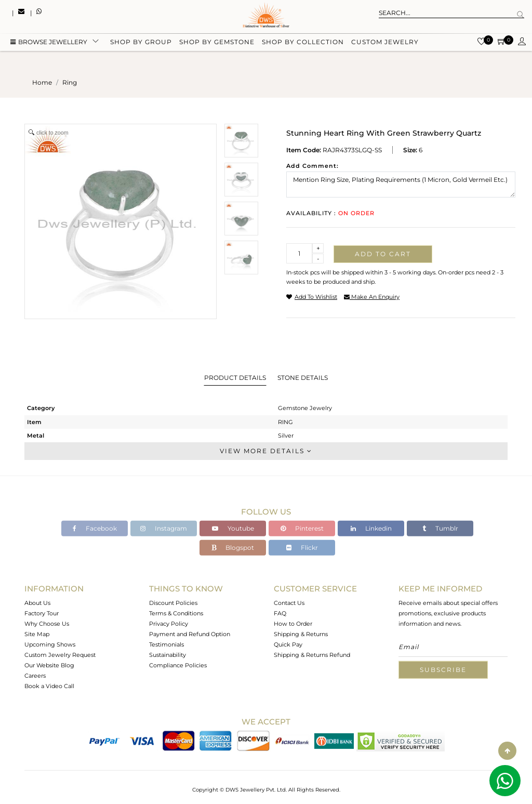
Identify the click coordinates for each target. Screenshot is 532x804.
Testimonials (167, 644)
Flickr (302, 548)
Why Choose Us (47, 624)
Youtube (233, 528)
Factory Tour (42, 613)
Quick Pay (288, 644)
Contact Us (289, 603)
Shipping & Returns (301, 634)
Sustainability (168, 655)
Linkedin (371, 528)
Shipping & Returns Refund (312, 655)
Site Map (37, 634)
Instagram (164, 528)
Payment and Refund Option (190, 634)
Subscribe (443, 670)
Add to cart (383, 254)
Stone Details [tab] (303, 378)
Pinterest (302, 528)
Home (42, 82)
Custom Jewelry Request (60, 655)
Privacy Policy (169, 624)
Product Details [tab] (235, 378)
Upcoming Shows (50, 644)
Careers (35, 676)
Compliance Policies (178, 665)
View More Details (266, 451)
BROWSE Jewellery (49, 43)
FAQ (280, 613)
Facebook (95, 528)
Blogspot (233, 548)
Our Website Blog (49, 665)
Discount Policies (173, 603)
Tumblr (440, 528)
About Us (37, 603)
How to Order (293, 624)
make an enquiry (372, 297)
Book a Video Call (49, 686)
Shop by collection (303, 43)
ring (70, 82)
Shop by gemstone (217, 43)
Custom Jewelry (385, 43)
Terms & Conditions (176, 613)
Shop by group (141, 43)
